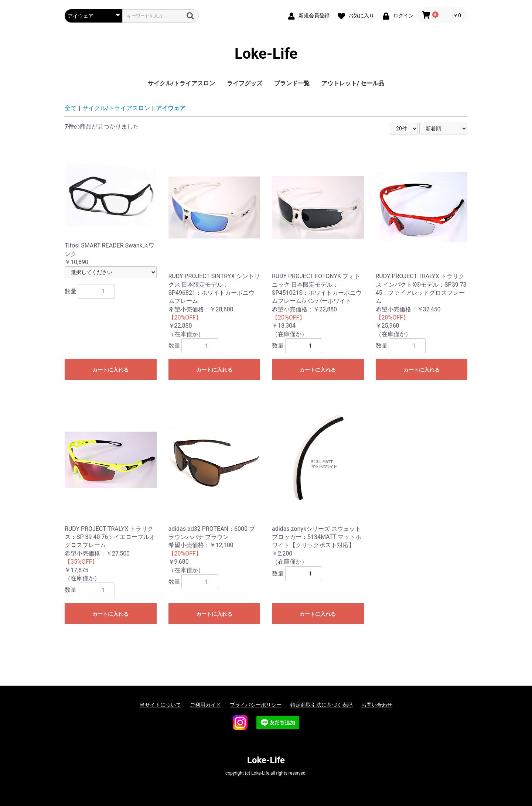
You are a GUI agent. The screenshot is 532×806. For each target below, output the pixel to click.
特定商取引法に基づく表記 (321, 705)
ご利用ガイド (205, 705)
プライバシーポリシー (256, 705)
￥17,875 (111, 486)
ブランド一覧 (292, 83)
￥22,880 (214, 238)
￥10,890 (111, 206)
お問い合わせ (377, 705)
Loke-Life (266, 54)
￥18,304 (318, 238)
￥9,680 (214, 482)
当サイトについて (160, 705)
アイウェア (171, 108)
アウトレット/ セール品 (353, 83)
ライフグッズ (245, 83)
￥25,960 (422, 238)
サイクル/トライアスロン (181, 83)
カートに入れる (110, 370)
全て (71, 108)
